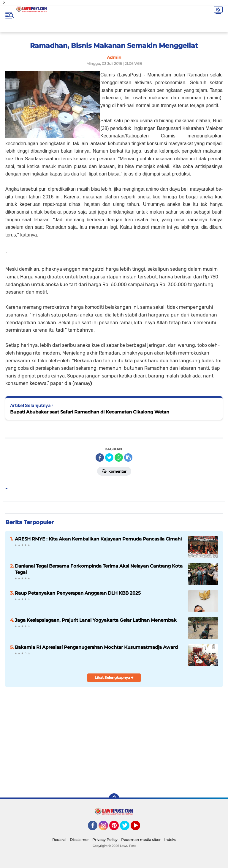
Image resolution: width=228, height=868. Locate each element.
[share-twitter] (109, 457)
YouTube (140, 828)
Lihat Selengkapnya (114, 677)
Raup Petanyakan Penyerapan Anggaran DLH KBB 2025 (78, 593)
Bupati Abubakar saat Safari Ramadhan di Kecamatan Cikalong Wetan (90, 412)
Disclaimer (79, 840)
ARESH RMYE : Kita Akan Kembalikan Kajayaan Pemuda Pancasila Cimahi (98, 539)
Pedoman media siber (141, 840)
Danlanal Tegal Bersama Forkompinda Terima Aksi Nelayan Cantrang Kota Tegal (99, 569)
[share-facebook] (100, 457)
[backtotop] (114, 799)
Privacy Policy (105, 840)
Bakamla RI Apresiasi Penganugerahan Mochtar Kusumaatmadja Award (96, 647)
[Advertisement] (159, 746)
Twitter (127, 828)
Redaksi (59, 840)
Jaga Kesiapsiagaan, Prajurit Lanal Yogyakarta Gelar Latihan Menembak (96, 620)
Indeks (170, 840)
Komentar (114, 471)
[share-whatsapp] (119, 457)
